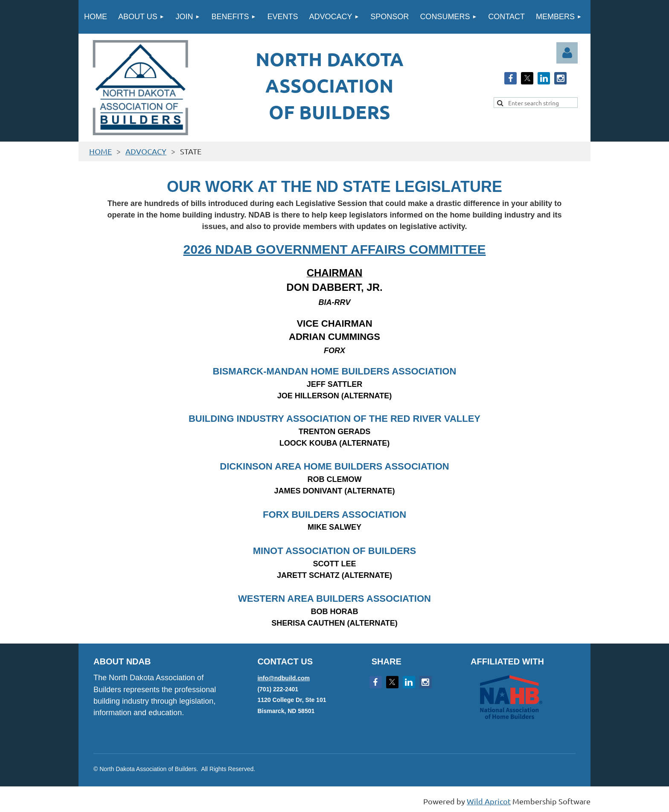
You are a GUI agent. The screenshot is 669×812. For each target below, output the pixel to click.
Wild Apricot (489, 801)
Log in (567, 53)
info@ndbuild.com (284, 678)
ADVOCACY (146, 151)
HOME (100, 151)
